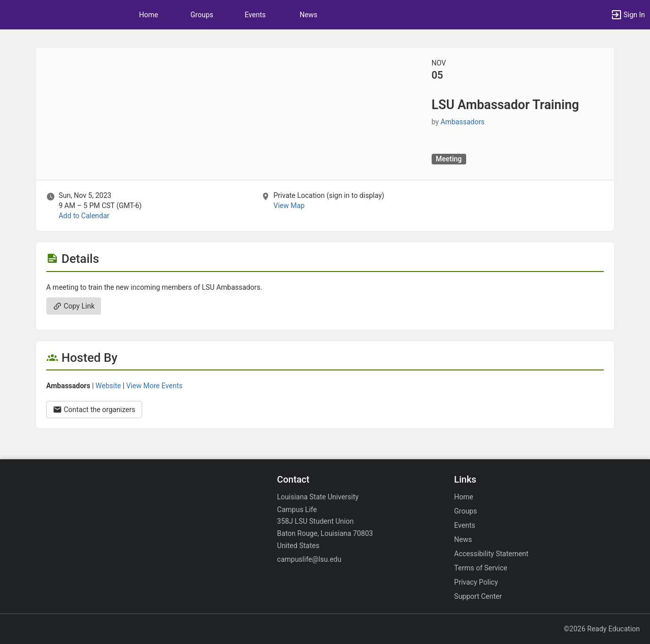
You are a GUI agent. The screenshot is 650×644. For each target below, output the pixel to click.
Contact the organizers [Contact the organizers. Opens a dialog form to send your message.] (94, 410)
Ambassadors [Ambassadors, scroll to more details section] (463, 122)
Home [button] (149, 15)
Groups (202, 15)
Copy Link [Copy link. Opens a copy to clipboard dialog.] (74, 306)
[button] (628, 15)
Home (464, 497)
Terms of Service (481, 568)
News (308, 15)
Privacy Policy (476, 582)
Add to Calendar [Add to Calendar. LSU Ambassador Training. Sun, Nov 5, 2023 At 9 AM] (84, 216)
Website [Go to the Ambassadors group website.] (108, 386)
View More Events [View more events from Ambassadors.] (155, 386)
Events (255, 15)
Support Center (478, 596)
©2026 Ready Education (602, 629)
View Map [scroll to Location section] (289, 206)
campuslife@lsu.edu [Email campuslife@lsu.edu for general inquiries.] (310, 559)
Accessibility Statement (491, 554)
